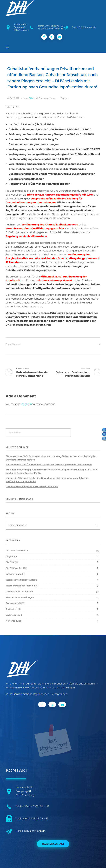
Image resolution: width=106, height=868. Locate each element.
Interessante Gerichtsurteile (21, 580)
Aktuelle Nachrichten (17, 551)
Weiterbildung (13, 621)
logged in (27, 404)
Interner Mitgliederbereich (20, 586)
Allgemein (11, 556)
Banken (64, 98)
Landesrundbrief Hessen (19, 592)
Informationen (14, 574)
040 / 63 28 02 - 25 (54, 29)
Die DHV (10, 562)
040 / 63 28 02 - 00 (54, 26)
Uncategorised (14, 615)
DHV (31, 98)
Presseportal (13, 603)
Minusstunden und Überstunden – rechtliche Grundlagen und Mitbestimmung (49, 465)
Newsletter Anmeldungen (20, 597)
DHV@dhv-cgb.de (35, 831)
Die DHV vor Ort (14, 568)
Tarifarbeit (12, 609)
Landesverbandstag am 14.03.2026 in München (32, 487)
